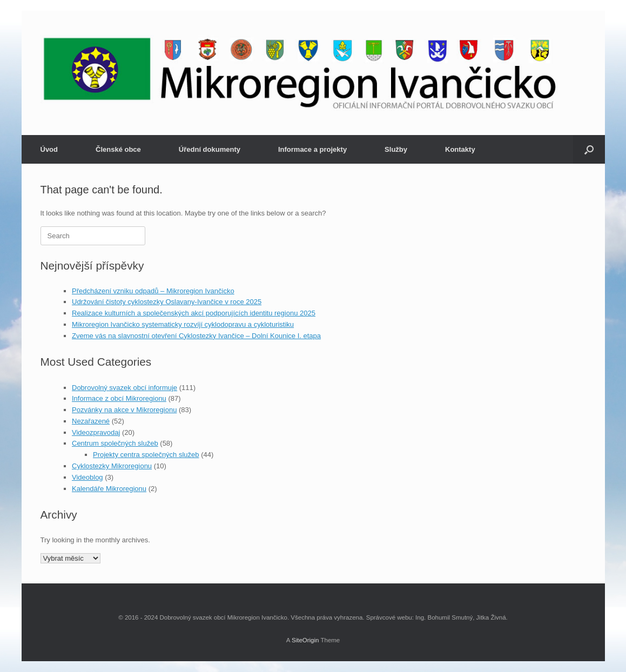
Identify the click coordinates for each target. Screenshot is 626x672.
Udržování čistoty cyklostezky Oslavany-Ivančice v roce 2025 (167, 302)
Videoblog (87, 477)
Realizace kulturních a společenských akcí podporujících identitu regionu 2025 (194, 313)
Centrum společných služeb (115, 443)
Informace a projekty (312, 149)
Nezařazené (91, 421)
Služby (396, 149)
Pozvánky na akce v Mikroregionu (124, 410)
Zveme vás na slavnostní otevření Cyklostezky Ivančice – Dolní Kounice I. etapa (196, 336)
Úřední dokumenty (210, 149)
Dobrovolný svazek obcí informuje (124, 388)
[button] (589, 149)
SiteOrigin (305, 640)
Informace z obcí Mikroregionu (119, 398)
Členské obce (118, 149)
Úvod (49, 149)
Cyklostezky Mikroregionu (112, 466)
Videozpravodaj (96, 432)
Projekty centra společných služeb (146, 455)
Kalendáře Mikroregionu (109, 489)
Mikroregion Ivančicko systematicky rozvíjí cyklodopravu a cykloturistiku (183, 324)
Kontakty (460, 149)
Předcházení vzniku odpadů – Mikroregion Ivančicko (153, 291)
